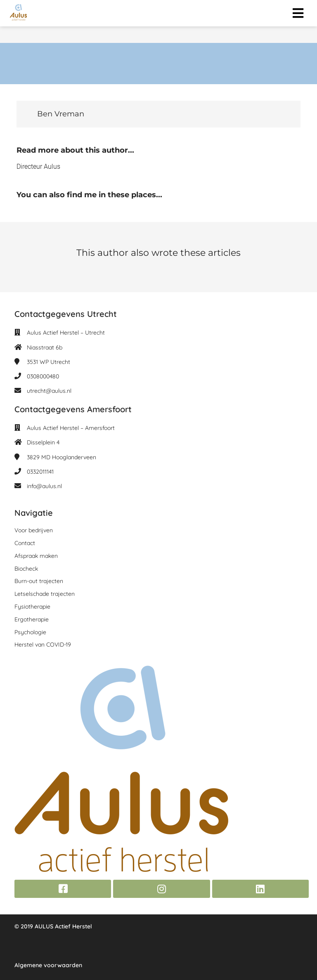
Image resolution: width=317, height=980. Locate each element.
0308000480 (43, 376)
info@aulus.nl (44, 486)
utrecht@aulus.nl (49, 391)
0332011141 (40, 472)
